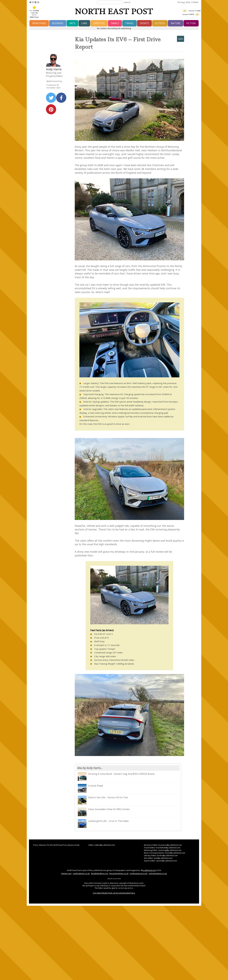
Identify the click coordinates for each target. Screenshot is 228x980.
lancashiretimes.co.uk (119, 873)
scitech (160, 23)
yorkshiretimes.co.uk (158, 873)
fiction (191, 23)
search (127, 2)
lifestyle (99, 23)
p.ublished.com (149, 870)
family (115, 23)
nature (176, 23)
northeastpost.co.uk (139, 873)
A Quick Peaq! (90, 788)
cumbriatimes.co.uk (81, 873)
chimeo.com (66, 873)
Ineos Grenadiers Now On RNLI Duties (104, 812)
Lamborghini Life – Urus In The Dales (103, 824)
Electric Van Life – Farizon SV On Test (103, 800)
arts (72, 23)
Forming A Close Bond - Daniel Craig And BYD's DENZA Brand (116, 776)
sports (144, 23)
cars (84, 23)
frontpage (39, 23)
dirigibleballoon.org (100, 873)
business (58, 23)
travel (129, 23)
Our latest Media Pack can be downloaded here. (114, 893)
